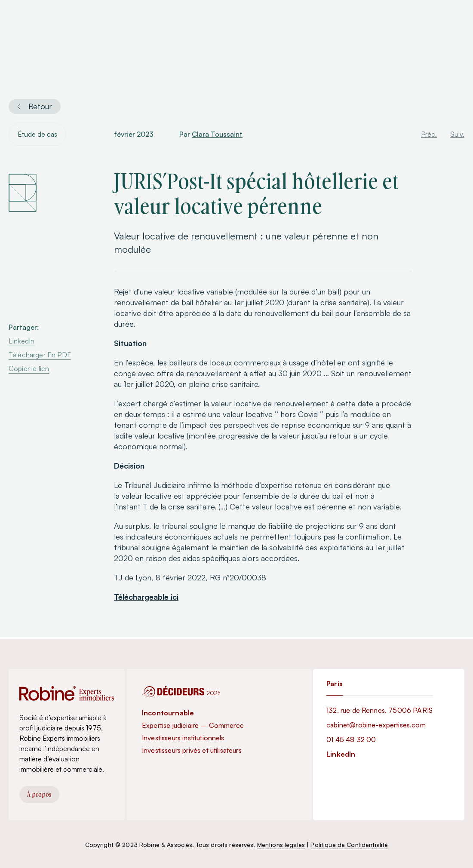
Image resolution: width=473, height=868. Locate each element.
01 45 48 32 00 (351, 739)
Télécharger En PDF (40, 356)
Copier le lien (29, 370)
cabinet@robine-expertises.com (376, 725)
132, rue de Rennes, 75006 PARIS (379, 710)
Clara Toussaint (217, 135)
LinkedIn (21, 342)
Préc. (429, 135)
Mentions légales (281, 845)
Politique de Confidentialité (349, 845)
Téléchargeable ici (146, 598)
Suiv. (457, 135)
